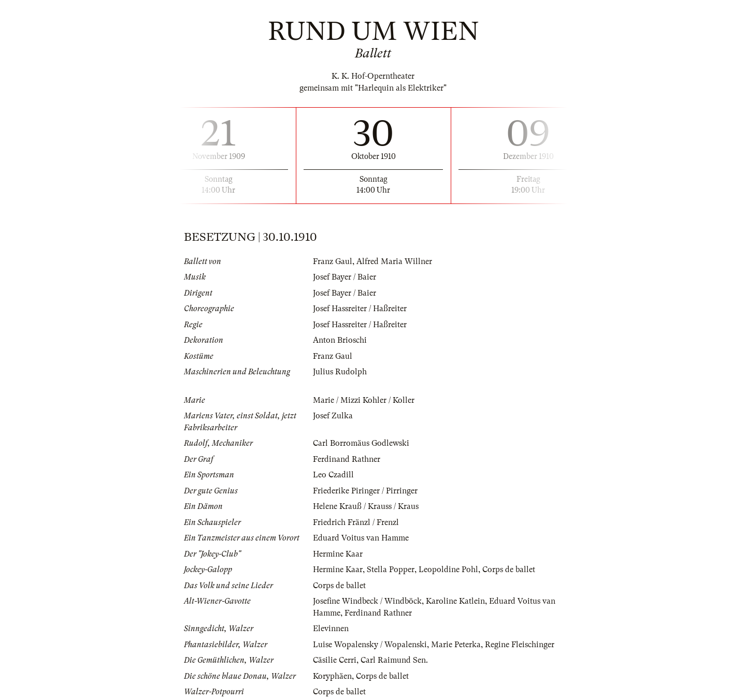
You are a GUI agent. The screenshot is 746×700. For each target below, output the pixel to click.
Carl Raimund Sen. (394, 660)
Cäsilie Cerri (335, 660)
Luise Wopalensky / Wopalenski (370, 645)
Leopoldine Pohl (448, 570)
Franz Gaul (333, 261)
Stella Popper (391, 570)
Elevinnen (331, 629)
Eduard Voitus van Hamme (361, 538)
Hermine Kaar (338, 554)
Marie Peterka (456, 645)
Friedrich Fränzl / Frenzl (356, 522)
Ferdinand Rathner (347, 459)
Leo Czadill (333, 475)
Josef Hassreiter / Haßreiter (360, 309)
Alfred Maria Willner (394, 261)
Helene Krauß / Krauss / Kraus (366, 506)
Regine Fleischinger (520, 645)
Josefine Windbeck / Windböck (367, 601)
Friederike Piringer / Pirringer (365, 491)
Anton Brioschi (340, 340)
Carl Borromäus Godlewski (361, 443)
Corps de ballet (509, 570)
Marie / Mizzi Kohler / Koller (364, 400)
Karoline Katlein (455, 601)
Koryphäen (332, 676)
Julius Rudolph (340, 372)
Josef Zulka (333, 416)
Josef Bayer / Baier (345, 277)
